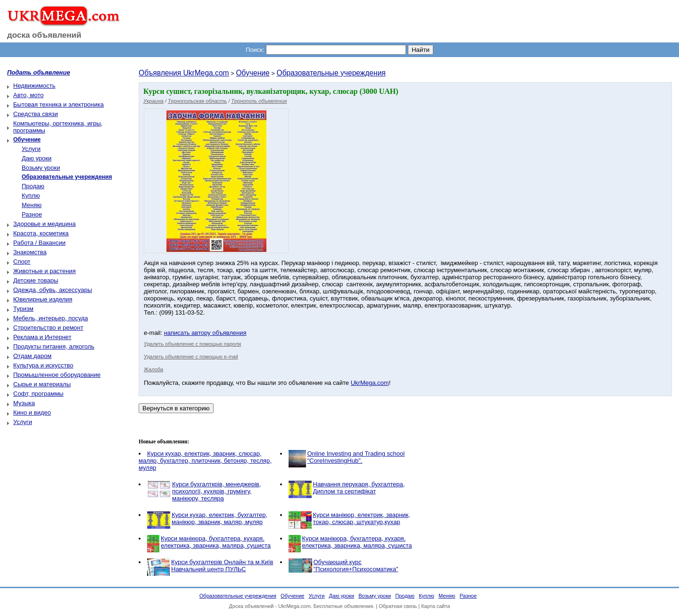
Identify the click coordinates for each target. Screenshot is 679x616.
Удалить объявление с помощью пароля (192, 344)
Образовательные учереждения (331, 73)
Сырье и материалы (42, 384)
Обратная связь (398, 606)
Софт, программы (38, 394)
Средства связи (36, 114)
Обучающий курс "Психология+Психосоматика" (356, 566)
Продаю (33, 186)
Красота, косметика (41, 233)
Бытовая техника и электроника (58, 104)
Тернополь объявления (259, 101)
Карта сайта (435, 606)
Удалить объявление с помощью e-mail (191, 357)
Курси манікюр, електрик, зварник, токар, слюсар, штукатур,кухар (362, 518)
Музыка (24, 403)
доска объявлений (44, 35)
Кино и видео (32, 412)
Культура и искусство (43, 365)
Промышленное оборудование (57, 375)
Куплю (31, 196)
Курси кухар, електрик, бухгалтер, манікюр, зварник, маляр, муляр (219, 518)
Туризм (23, 309)
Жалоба (153, 369)
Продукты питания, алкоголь (54, 346)
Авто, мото (28, 95)
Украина (153, 101)
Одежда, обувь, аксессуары (53, 290)
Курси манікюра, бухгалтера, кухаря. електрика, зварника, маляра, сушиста (216, 542)
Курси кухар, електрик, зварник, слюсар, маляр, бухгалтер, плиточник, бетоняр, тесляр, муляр (205, 461)
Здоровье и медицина (44, 224)
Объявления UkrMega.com (184, 73)
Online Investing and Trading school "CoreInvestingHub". (356, 457)
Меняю (32, 205)
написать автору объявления (205, 333)
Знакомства (30, 252)
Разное (32, 214)
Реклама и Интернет (42, 337)
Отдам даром (32, 356)
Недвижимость (34, 86)
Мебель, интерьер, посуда (51, 318)
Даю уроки (37, 158)
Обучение (253, 73)
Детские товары (36, 280)
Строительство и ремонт (48, 328)
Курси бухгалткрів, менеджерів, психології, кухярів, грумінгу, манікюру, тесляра (216, 491)
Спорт (22, 262)
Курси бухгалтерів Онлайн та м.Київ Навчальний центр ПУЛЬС (222, 566)
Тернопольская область (197, 101)
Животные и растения (45, 271)
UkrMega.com (370, 383)
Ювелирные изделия (43, 299)
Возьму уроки (41, 168)
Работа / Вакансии (39, 243)
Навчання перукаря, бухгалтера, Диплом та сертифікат (359, 488)
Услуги (31, 149)
